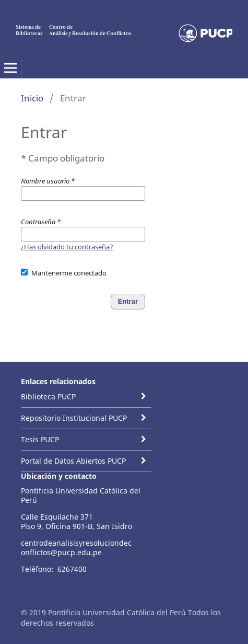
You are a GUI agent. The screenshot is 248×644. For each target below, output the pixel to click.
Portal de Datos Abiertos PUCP (73, 461)
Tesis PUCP (40, 439)
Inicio (32, 98)
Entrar (128, 301)
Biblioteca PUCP (48, 396)
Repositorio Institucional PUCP (74, 418)
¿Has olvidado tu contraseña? (67, 247)
